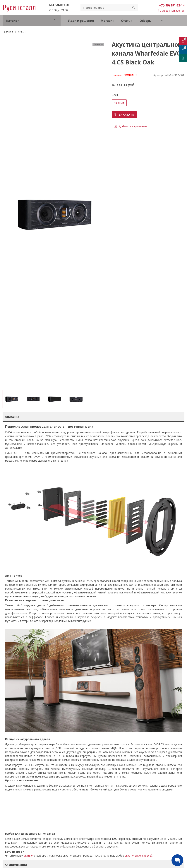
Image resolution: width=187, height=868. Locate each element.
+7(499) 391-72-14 (172, 5)
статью (28, 856)
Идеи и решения (81, 21)
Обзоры (146, 21)
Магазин (108, 21)
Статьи (127, 21)
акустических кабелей (139, 856)
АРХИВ (22, 32)
